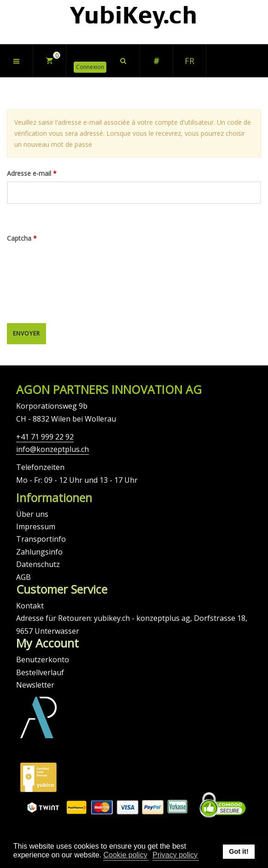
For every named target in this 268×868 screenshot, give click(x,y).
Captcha (22, 238)
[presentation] (45, 279)
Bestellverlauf (40, 672)
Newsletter (35, 685)
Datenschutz (38, 564)
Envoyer (26, 333)
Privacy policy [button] (175, 855)
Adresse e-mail (32, 173)
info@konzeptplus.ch (52, 449)
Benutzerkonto (43, 660)
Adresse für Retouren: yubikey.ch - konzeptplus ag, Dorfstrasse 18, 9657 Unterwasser (132, 624)
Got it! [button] (239, 851)
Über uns (32, 514)
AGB (23, 577)
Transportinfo (41, 539)
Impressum (36, 527)
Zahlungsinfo (39, 552)
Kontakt (30, 606)
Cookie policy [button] (125, 855)
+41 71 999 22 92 (45, 437)
